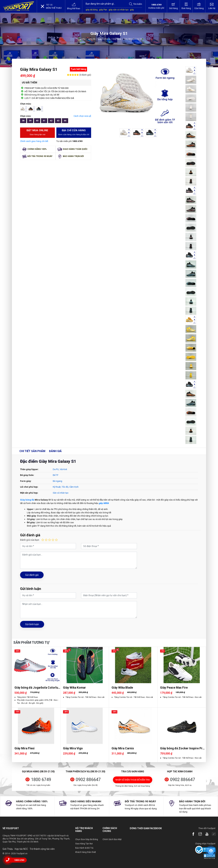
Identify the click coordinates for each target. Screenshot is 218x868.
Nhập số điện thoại (133, 780)
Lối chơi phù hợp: (29, 487)
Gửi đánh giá (32, 575)
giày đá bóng (92, 10)
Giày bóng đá (27, 500)
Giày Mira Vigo (73, 748)
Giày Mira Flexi (25, 748)
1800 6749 (41, 780)
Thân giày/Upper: (29, 469)
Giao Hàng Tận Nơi (84, 844)
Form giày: (26, 481)
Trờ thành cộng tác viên (42, 849)
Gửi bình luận (32, 624)
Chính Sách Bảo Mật (112, 839)
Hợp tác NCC (21, 849)
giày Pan (103, 10)
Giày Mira (118, 39)
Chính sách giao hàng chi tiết (34, 141)
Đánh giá (55, 451)
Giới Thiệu (8, 849)
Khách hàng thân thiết (86, 852)
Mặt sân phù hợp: (29, 493)
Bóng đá (91, 39)
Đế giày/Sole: (27, 475)
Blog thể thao (74, 6)
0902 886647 (88, 780)
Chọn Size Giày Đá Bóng (87, 839)
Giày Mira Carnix (123, 748)
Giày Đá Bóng (104, 39)
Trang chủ (81, 39)
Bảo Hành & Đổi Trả (84, 848)
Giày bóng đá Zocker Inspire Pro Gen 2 (182, 748)
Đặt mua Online (38, 132)
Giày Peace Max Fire (174, 688)
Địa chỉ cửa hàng (74, 132)
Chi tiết (32, 451)
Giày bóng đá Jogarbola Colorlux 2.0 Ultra (37, 688)
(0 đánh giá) (85, 75)
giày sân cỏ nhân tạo (119, 10)
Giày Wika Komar (74, 688)
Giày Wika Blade (122, 688)
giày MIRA (104, 503)
